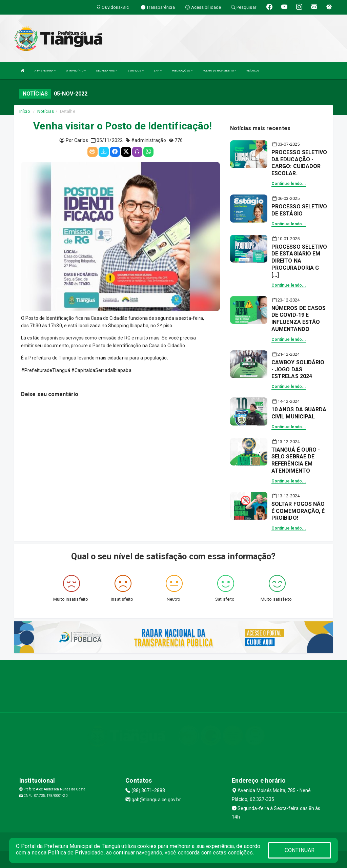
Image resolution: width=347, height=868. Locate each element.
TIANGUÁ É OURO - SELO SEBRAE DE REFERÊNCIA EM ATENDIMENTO (296, 460)
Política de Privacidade (76, 853)
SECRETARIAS (107, 71)
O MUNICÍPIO (76, 71)
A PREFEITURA (45, 71)
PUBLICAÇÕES (182, 71)
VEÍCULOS (253, 71)
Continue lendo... (289, 184)
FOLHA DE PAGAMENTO (219, 71)
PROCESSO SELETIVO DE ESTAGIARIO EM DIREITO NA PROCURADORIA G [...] (299, 261)
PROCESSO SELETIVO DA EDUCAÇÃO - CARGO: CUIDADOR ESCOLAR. (299, 163)
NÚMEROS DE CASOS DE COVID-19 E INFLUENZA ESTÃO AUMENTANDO (299, 319)
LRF (158, 71)
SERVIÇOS (136, 71)
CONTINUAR (300, 850)
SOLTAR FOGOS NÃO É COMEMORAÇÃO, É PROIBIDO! (298, 511)
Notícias (46, 111)
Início (25, 111)
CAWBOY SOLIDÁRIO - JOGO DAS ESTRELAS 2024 (298, 369)
